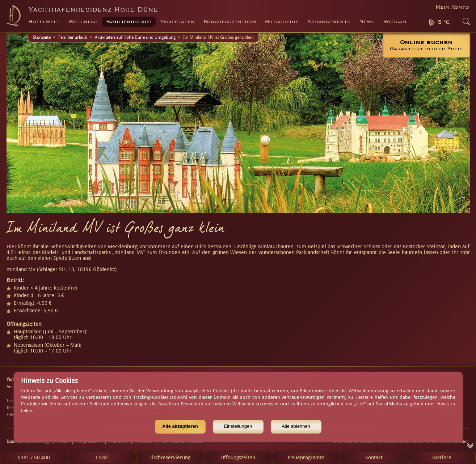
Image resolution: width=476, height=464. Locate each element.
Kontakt (374, 457)
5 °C (444, 22)
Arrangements (329, 22)
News (367, 22)
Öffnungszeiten (238, 457)
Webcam (395, 22)
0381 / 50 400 (34, 457)
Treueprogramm (306, 457)
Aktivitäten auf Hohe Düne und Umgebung (135, 37)
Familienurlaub (73, 37)
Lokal (102, 457)
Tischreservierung (170, 457)
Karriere (442, 457)
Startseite (42, 37)
